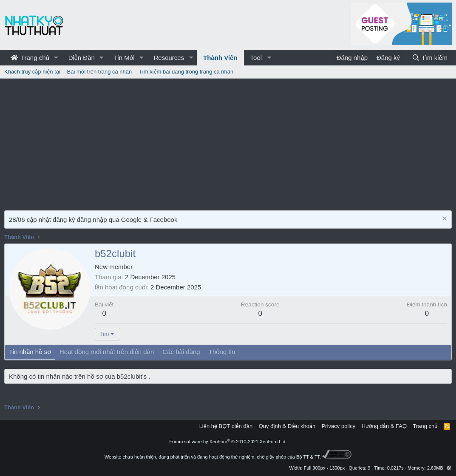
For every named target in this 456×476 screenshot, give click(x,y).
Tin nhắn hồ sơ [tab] (30, 352)
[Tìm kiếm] (430, 58)
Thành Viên (220, 58)
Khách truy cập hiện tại (32, 72)
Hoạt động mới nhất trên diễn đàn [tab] (107, 352)
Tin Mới (124, 58)
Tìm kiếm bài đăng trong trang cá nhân (186, 72)
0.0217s (395, 468)
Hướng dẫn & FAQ (384, 426)
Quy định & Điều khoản (287, 426)
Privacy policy (338, 426)
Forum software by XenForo (228, 442)
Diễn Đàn (82, 58)
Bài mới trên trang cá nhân (100, 72)
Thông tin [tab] (222, 352)
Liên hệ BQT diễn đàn (226, 426)
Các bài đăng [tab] (181, 352)
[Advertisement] (228, 142)
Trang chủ (30, 58)
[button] (56, 58)
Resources (169, 58)
